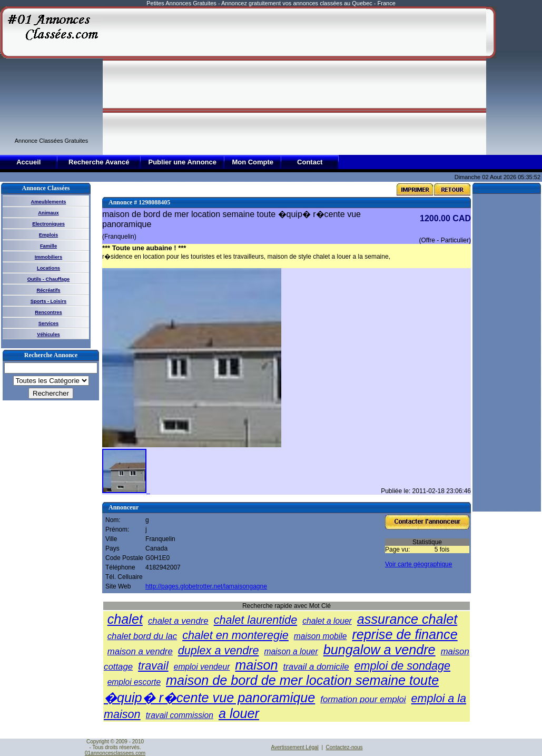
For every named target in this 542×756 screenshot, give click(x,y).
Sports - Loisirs (48, 301)
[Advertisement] (211, 80)
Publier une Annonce (182, 162)
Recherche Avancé (99, 162)
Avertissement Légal (294, 747)
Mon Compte (253, 162)
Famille (48, 246)
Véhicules (48, 335)
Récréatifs (48, 290)
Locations (48, 268)
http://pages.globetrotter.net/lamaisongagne (206, 586)
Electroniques (48, 224)
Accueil (28, 162)
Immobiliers (48, 257)
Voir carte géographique (418, 564)
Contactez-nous (344, 747)
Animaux (48, 213)
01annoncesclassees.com (115, 753)
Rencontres (48, 312)
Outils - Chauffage (48, 279)
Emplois (48, 235)
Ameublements (49, 202)
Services (48, 323)
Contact (310, 162)
